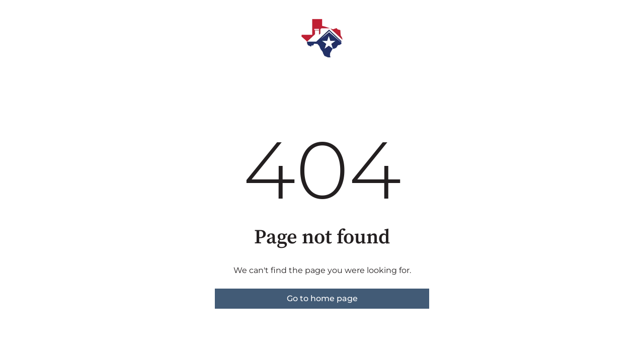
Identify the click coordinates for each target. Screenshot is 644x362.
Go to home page (322, 298)
